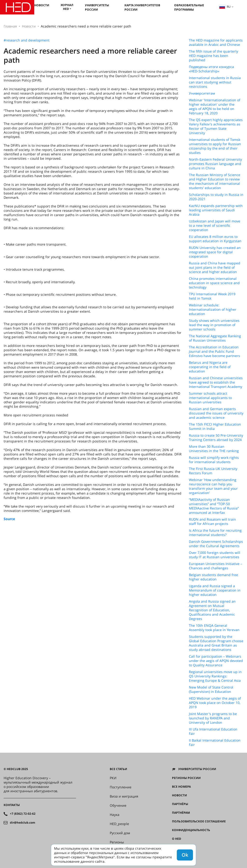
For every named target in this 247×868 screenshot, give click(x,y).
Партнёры (180, 804)
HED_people (119, 824)
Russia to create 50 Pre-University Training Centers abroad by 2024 (216, 438)
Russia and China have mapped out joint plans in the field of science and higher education (215, 268)
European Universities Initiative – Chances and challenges (216, 566)
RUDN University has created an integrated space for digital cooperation (215, 252)
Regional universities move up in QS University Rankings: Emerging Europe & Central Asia (215, 676)
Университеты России (97, 7)
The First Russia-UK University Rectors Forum (213, 471)
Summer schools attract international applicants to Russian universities (210, 398)
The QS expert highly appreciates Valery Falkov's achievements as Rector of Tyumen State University (216, 126)
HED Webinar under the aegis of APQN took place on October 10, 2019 (215, 703)
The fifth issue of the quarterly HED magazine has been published (213, 56)
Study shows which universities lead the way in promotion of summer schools (214, 325)
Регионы (117, 842)
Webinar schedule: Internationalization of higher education (213, 310)
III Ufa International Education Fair (213, 731)
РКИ (113, 778)
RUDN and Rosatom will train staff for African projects (212, 522)
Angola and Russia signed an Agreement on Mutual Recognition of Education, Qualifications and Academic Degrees (212, 610)
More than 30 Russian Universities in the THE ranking (214, 449)
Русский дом (120, 833)
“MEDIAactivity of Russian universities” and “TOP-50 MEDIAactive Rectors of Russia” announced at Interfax (214, 506)
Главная (10, 26)
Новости (42, 5)
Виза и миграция (124, 796)
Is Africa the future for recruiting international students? (215, 533)
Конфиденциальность (191, 830)
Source (9, 519)
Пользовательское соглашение (199, 821)
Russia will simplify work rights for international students (214, 460)
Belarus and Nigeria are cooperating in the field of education (210, 367)
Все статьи (118, 769)
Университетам (202, 93)
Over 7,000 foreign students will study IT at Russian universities (215, 555)
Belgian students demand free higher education (213, 577)
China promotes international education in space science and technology (214, 283)
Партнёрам (181, 813)
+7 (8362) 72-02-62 (23, 814)
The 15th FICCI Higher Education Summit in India (215, 427)
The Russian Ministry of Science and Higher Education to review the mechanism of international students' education (215, 181)
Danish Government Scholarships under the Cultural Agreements (216, 544)
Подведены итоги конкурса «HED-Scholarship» (211, 69)
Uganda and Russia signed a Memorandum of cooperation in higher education (215, 590)
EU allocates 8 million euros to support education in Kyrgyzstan (215, 239)
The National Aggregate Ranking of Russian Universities (215, 338)
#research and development (27, 40)
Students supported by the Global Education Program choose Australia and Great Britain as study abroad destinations (216, 643)
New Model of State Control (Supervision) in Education (211, 689)
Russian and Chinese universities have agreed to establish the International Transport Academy (216, 382)
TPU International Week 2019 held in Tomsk (212, 296)
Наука (115, 815)
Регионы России (186, 778)
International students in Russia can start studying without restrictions (215, 82)
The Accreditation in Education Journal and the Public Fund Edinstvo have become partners (214, 351)
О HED (177, 839)
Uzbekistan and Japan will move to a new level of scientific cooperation (215, 226)
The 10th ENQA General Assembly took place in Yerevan (214, 628)
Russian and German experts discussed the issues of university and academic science (216, 413)
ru (225, 7)
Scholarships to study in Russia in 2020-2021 (216, 197)
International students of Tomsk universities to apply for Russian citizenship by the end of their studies (215, 146)
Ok (185, 855)
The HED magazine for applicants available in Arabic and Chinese (216, 42)
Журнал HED (67, 7)
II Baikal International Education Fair (215, 743)
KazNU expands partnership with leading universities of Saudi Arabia (216, 210)
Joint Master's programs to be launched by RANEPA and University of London (213, 718)
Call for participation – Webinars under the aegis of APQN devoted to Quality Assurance (216, 661)
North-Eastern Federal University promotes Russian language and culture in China (215, 164)
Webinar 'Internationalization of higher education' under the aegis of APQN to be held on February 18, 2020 (215, 107)
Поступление (121, 787)
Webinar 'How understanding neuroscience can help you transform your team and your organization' (213, 486)
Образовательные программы (189, 7)
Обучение (118, 806)
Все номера (181, 787)
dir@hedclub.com (23, 823)
